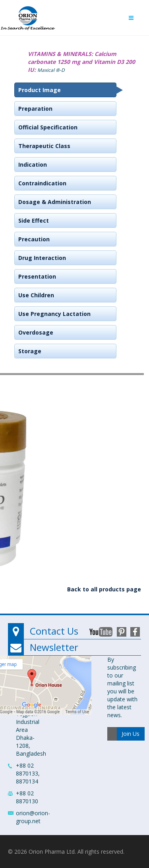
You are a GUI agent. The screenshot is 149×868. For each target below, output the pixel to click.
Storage (30, 351)
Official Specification (48, 127)
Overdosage (36, 332)
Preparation (35, 109)
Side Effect (34, 220)
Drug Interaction (42, 258)
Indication (33, 165)
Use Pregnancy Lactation (54, 314)
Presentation (37, 276)
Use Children (36, 295)
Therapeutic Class (44, 146)
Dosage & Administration (55, 202)
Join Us (131, 734)
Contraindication (42, 183)
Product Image (40, 90)
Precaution (34, 239)
